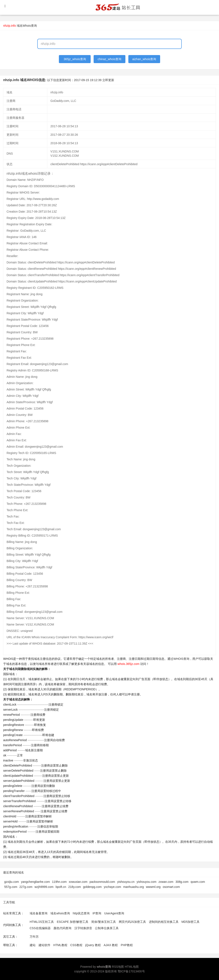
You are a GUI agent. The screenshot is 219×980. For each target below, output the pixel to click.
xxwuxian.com (78, 882)
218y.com (75, 887)
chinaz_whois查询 (109, 59)
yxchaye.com (112, 887)
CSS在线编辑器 (40, 928)
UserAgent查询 (114, 913)
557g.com (11, 887)
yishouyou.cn (126, 882)
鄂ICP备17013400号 (131, 971)
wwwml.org (153, 887)
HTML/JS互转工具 (42, 922)
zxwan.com (166, 882)
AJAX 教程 (111, 945)
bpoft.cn (61, 887)
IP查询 (97, 913)
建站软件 (44, 945)
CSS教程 (76, 945)
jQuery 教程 (93, 945)
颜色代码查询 (62, 928)
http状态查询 (81, 913)
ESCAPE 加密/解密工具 (73, 922)
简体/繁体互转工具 (104, 922)
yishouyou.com (146, 882)
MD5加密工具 (191, 922)
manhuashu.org (134, 887)
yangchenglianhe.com (35, 882)
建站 (33, 945)
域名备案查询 (39, 913)
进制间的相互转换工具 (164, 922)
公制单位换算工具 (107, 928)
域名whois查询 (60, 913)
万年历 (34, 937)
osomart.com (171, 887)
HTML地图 (132, 967)
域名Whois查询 (27, 26)
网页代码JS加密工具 (132, 922)
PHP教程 (127, 945)
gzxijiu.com (12, 882)
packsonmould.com (102, 882)
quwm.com (198, 882)
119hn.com (59, 882)
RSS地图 (118, 967)
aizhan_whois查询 (144, 59)
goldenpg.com (92, 887)
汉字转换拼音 (83, 928)
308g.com (182, 882)
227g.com (26, 887)
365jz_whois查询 (75, 59)
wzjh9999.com (44, 887)
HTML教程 (60, 945)
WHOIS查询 (181, 659)
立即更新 (108, 80)
